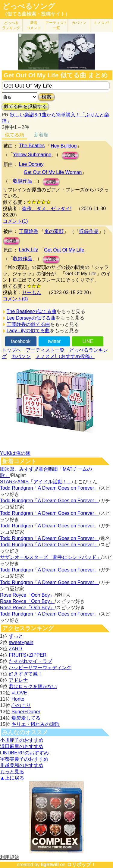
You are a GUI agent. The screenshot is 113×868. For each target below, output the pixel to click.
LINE (88, 341)
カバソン (79, 23)
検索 (46, 97)
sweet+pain (21, 642)
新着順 (41, 135)
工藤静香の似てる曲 (28, 324)
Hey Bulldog (64, 146)
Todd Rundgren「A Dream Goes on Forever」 (49, 488)
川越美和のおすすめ (22, 765)
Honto (18, 699)
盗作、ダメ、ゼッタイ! (47, 209)
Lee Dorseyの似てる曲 (31, 318)
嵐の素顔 (54, 231)
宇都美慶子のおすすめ (24, 759)
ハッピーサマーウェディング (40, 668)
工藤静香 (29, 231)
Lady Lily (28, 250)
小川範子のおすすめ (22, 740)
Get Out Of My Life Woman (53, 172)
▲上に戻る (12, 778)
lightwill (50, 865)
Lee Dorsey (31, 164)
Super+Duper (26, 712)
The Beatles (32, 146)
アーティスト (56, 25)
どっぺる (11, 25)
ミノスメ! (101, 23)
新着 (34, 25)
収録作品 (23, 181)
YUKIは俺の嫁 (15, 453)
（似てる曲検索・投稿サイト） (36, 14)
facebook (21, 341)
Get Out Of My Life (64, 250)
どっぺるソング (29, 6)
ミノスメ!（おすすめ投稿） (65, 356)
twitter (54, 341)
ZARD (15, 649)
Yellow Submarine (32, 155)
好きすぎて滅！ (26, 674)
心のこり (21, 705)
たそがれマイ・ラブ (30, 661)
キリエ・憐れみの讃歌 (36, 724)
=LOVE (19, 693)
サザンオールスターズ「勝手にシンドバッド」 (51, 557)
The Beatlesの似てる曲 (31, 311)
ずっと (16, 636)
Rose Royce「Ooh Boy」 (27, 595)
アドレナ (18, 680)
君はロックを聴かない (33, 686)
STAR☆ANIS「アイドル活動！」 (36, 482)
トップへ (11, 350)
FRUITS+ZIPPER (28, 655)
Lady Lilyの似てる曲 (28, 331)
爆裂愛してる (26, 718)
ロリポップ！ (81, 865)
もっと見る (12, 772)
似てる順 (14, 135)
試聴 (70, 155)
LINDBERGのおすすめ (24, 753)
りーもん (32, 292)
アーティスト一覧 (45, 350)
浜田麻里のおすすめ (22, 746)
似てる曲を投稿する (25, 106)
